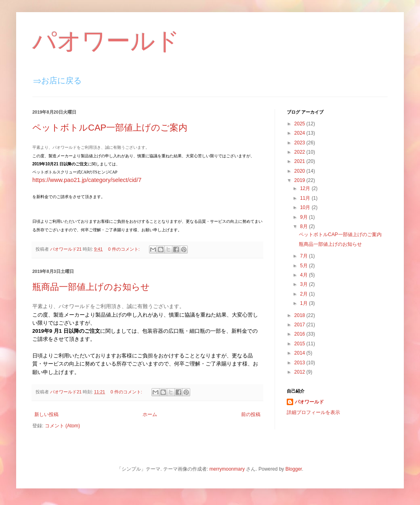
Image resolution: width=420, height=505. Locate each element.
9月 (304, 217)
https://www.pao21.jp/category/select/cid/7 (87, 180)
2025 (300, 124)
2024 (300, 133)
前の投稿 (251, 414)
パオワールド (106, 41)
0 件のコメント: (125, 249)
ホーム (150, 414)
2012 (300, 372)
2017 (300, 325)
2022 (300, 152)
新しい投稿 (46, 414)
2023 (300, 143)
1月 (304, 303)
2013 (300, 363)
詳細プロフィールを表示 (313, 412)
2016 (300, 334)
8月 (304, 226)
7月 (304, 256)
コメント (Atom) (62, 426)
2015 (300, 344)
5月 (304, 266)
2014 (300, 353)
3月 (304, 284)
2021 (300, 161)
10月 (306, 207)
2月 (304, 294)
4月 (304, 275)
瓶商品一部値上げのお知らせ (91, 287)
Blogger (294, 469)
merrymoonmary (227, 469)
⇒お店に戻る (57, 80)
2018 (300, 315)
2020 (300, 171)
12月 (306, 188)
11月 (306, 198)
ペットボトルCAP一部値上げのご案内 (110, 128)
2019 (300, 180)
